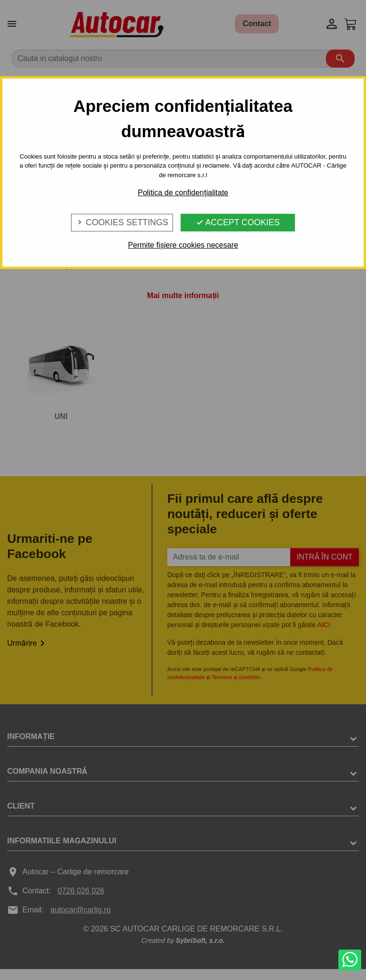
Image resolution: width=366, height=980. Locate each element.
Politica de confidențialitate (183, 193)
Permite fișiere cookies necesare (183, 245)
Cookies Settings (122, 222)
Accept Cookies (238, 222)
